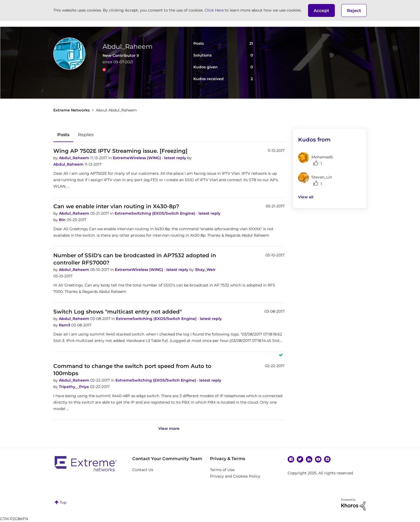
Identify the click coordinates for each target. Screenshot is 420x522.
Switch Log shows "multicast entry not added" (118, 312)
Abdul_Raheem (75, 158)
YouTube (318, 459)
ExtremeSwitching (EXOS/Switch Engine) (155, 213)
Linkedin (309, 459)
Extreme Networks (72, 110)
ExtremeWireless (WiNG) (137, 158)
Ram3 (65, 325)
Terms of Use (222, 470)
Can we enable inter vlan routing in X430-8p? (116, 206)
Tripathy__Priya (74, 387)
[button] (321, 10)
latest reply (176, 158)
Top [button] (63, 502)
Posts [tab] (63, 135)
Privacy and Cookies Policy (235, 476)
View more (169, 428)
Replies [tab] (86, 135)
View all (306, 197)
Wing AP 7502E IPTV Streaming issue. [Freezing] (120, 151)
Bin (63, 220)
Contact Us (143, 470)
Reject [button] (354, 11)
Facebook (291, 459)
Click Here (214, 10)
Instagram (327, 459)
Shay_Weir (205, 270)
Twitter (300, 459)
